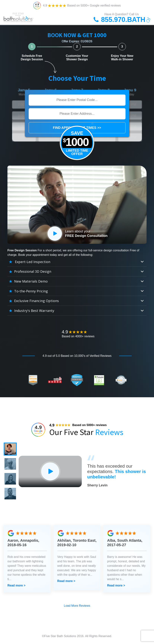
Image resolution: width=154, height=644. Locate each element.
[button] (10, 449)
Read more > (16, 585)
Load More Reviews (77, 606)
